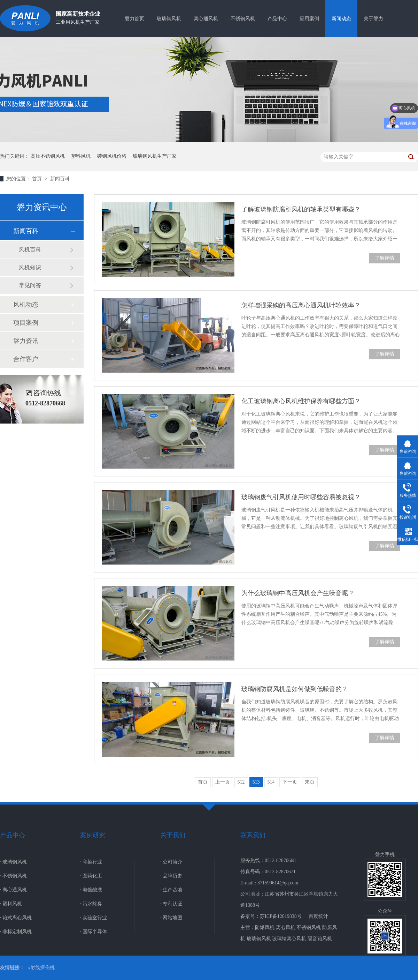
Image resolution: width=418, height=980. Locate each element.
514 (271, 782)
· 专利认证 (171, 904)
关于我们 (173, 835)
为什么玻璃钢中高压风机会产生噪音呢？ (298, 593)
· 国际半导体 (94, 932)
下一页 (290, 782)
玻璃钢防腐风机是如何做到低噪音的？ (295, 689)
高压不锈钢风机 (48, 156)
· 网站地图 (171, 918)
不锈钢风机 (243, 19)
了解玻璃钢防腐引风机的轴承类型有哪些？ (301, 209)
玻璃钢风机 (169, 19)
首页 (38, 179)
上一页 (223, 782)
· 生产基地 (171, 890)
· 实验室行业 (94, 918)
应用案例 (309, 19)
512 (241, 782)
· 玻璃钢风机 (13, 862)
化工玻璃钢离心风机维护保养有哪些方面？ (301, 401)
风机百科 (30, 250)
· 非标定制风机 (16, 932)
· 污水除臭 (91, 904)
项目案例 (26, 323)
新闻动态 (341, 19)
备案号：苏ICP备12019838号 (271, 916)
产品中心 (277, 19)
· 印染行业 (91, 862)
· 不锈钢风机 (13, 876)
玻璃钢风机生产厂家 (155, 156)
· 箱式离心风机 (16, 918)
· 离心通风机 (13, 890)
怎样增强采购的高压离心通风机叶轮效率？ (301, 305)
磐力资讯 (26, 341)
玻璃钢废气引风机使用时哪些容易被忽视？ (301, 497)
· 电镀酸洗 (91, 890)
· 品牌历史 (171, 876)
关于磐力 (373, 19)
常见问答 (30, 285)
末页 (310, 782)
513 (256, 782)
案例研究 (93, 835)
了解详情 (385, 258)
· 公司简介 (171, 862)
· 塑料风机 (11, 904)
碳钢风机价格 (112, 156)
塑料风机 (81, 156)
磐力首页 (134, 19)
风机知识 (30, 267)
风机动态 (26, 305)
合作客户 (26, 359)
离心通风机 (206, 19)
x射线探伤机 (41, 968)
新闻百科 (60, 179)
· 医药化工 (91, 876)
